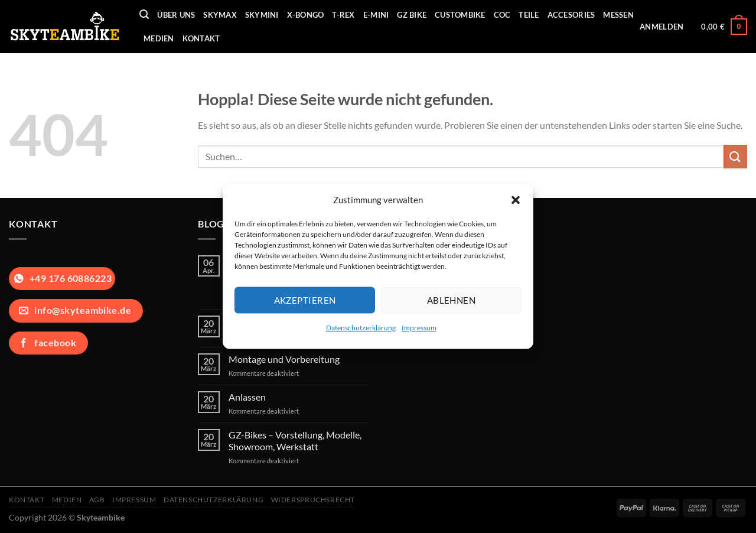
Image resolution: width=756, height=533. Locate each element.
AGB (97, 500)
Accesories (571, 15)
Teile (529, 15)
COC (502, 15)
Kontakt (201, 38)
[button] (516, 200)
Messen (618, 15)
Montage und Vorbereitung (284, 359)
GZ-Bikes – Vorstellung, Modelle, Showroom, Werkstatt (295, 440)
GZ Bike (412, 15)
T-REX (343, 15)
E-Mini (376, 15)
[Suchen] (144, 14)
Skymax (220, 15)
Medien (159, 38)
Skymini (262, 15)
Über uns (176, 15)
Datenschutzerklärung (361, 328)
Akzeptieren (305, 300)
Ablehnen (452, 300)
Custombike (460, 15)
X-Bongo (306, 15)
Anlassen (247, 397)
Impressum (419, 328)
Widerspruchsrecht (313, 500)
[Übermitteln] (735, 156)
